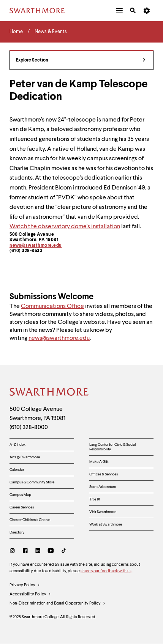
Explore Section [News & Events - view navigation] (81, 61)
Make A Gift (99, 462)
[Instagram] (14, 552)
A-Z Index (17, 445)
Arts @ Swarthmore (25, 457)
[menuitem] (119, 11)
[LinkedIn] (38, 552)
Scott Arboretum (103, 487)
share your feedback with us (106, 571)
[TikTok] (64, 552)
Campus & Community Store (32, 482)
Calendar (17, 470)
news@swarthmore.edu (36, 246)
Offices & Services (104, 474)
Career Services (22, 507)
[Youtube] (51, 552)
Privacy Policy (25, 586)
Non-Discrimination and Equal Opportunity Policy (58, 604)
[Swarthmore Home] (49, 393)
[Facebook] (25, 552)
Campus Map (20, 495)
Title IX (95, 499)
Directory (17, 532)
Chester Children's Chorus (30, 520)
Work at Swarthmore (106, 524)
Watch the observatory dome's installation (65, 227)
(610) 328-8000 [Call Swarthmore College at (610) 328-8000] (29, 428)
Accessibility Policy (30, 595)
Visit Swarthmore (103, 512)
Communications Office (52, 306)
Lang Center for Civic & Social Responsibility (112, 447)
